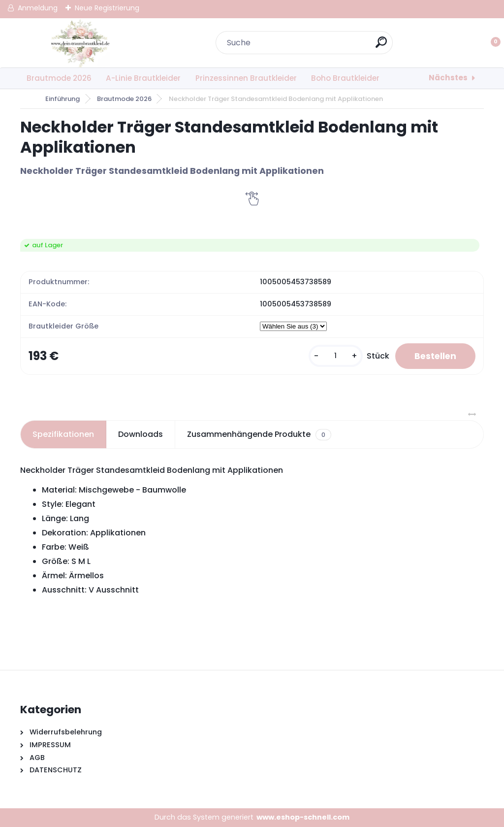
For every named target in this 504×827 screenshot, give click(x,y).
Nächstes (448, 78)
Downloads (141, 435)
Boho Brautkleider (345, 78)
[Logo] (80, 43)
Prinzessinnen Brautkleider (246, 78)
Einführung (63, 99)
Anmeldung (38, 8)
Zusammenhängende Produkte (259, 435)
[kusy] (333, 356)
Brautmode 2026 (59, 78)
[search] (381, 46)
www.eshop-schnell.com (303, 818)
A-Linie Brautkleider (143, 78)
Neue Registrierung (107, 8)
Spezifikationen (63, 435)
